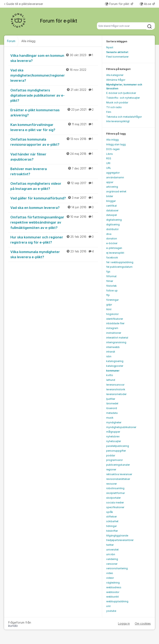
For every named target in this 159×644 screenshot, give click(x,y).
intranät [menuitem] (111, 352)
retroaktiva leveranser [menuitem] (119, 474)
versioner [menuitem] (112, 564)
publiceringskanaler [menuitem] (118, 465)
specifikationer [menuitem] (115, 507)
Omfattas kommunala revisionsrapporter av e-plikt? (54, 142)
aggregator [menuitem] (113, 173)
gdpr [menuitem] (109, 305)
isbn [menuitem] (109, 356)
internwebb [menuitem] (113, 347)
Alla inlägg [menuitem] (112, 140)
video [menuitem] (110, 573)
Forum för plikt (118, 4)
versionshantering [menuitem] (117, 568)
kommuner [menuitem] (113, 371)
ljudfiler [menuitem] (111, 399)
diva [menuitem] (109, 234)
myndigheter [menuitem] (114, 422)
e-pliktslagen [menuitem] (114, 248)
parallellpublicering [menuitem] (118, 446)
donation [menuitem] (112, 239)
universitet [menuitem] (112, 550)
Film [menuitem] (109, 112)
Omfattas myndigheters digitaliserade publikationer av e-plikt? (54, 95)
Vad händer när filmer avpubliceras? (54, 157)
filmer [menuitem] (110, 281)
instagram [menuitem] (112, 328)
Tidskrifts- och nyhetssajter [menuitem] (123, 98)
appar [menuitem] (110, 182)
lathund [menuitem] (111, 380)
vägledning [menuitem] (113, 583)
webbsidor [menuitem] (113, 592)
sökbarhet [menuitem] (112, 521)
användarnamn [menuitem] (115, 177)
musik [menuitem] (110, 418)
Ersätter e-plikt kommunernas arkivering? (54, 112)
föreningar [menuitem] (112, 300)
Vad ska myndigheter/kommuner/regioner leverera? (54, 75)
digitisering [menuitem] (113, 224)
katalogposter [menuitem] (115, 366)
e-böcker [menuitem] (112, 243)
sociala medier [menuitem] (115, 503)
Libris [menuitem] (110, 154)
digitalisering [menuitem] (114, 220)
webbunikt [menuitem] (113, 597)
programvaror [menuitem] (114, 460)
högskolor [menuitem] (112, 314)
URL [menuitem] (109, 168)
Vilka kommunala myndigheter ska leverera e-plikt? (54, 254)
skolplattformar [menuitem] (116, 493)
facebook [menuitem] (112, 257)
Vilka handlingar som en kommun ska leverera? (54, 58)
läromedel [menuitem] (112, 403)
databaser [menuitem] (112, 210)
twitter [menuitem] (110, 545)
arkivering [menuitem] (112, 187)
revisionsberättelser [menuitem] (118, 479)
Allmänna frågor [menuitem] (116, 80)
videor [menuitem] (110, 578)
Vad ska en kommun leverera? (54, 207)
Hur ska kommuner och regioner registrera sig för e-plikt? (54, 240)
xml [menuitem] (108, 606)
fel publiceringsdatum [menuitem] (119, 267)
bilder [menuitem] (110, 196)
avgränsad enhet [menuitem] (116, 191)
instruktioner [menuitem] (114, 333)
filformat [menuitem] (111, 276)
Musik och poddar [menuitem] (117, 102)
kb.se (146, 4)
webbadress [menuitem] (114, 587)
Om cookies (143, 623)
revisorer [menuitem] (111, 484)
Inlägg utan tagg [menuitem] (116, 144)
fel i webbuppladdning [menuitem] (120, 262)
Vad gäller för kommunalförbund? (54, 198)
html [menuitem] (109, 309)
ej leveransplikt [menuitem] (115, 253)
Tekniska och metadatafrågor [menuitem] (124, 117)
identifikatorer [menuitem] (115, 319)
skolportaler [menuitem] (113, 498)
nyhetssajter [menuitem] (114, 441)
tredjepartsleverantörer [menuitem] (120, 540)
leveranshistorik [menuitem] (116, 389)
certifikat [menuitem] (111, 206)
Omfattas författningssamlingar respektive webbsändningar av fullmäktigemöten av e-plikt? (54, 222)
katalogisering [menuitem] (115, 361)
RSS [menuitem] (109, 158)
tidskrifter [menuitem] (112, 531)
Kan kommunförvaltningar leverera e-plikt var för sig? (54, 127)
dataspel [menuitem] (111, 215)
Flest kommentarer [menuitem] (117, 57)
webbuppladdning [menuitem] (117, 601)
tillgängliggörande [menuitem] (117, 536)
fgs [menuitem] (108, 272)
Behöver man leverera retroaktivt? (54, 171)
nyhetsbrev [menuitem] (113, 436)
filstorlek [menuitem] (111, 286)
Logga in (124, 623)
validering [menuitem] (112, 559)
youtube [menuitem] (111, 611)
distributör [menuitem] (112, 229)
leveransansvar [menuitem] (115, 385)
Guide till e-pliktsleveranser (24, 4)
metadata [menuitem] (112, 413)
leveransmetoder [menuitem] (116, 394)
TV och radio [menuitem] (114, 107)
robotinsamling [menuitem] (115, 488)
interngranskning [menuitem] (116, 342)
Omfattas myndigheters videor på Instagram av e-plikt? (54, 186)
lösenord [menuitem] (112, 408)
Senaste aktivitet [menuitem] (117, 52)
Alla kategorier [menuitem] (115, 75)
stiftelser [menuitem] (111, 517)
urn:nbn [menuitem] (111, 554)
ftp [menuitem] (108, 295)
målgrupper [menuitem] (113, 432)
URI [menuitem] (108, 163)
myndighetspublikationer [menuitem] (121, 427)
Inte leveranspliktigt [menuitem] (118, 121)
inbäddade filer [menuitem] (115, 323)
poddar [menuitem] (111, 455)
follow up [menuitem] (112, 291)
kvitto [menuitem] (110, 375)
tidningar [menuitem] (111, 526)
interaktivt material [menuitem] (117, 338)
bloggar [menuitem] (111, 201)
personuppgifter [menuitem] (116, 451)
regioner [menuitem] (111, 469)
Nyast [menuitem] (110, 47)
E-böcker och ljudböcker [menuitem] (121, 93)
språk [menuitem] (110, 512)
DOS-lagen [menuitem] (113, 149)
